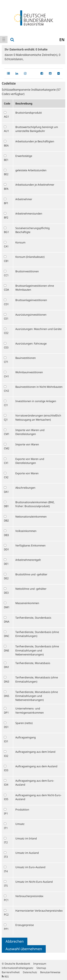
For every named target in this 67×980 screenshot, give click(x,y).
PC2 (6, 914)
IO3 (6, 770)
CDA (6, 290)
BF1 (6, 203)
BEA (6, 145)
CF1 (6, 362)
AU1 (6, 131)
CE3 (6, 347)
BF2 (6, 217)
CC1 (6, 275)
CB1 (6, 261)
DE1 (6, 564)
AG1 (6, 117)
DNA (7, 621)
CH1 (6, 376)
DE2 (6, 578)
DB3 (6, 535)
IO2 (6, 756)
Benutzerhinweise (50, 972)
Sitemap (41, 968)
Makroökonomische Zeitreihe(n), (36, 55)
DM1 (7, 607)
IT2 (6, 842)
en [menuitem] (62, 39)
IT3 (6, 857)
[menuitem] (4, 39)
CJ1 (6, 420)
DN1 (7, 667)
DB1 (6, 506)
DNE (7, 650)
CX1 (6, 463)
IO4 (6, 785)
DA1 (6, 492)
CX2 (6, 477)
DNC (7, 636)
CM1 (7, 434)
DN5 (7, 696)
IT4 (6, 871)
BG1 (6, 232)
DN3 (7, 681)
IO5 (6, 799)
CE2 (6, 333)
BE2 (6, 174)
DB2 (6, 520)
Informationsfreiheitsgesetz (18, 968)
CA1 (6, 246)
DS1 (6, 727)
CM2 (7, 448)
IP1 (6, 813)
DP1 (6, 713)
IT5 (6, 886)
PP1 (6, 929)
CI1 (6, 405)
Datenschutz (30, 972)
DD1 (6, 549)
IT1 (6, 828)
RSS (5, 976)
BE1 (6, 160)
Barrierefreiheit (11, 972)
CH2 (6, 391)
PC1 (6, 900)
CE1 (6, 318)
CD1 (6, 304)
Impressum (40, 964)
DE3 (6, 593)
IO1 (6, 741)
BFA (6, 189)
